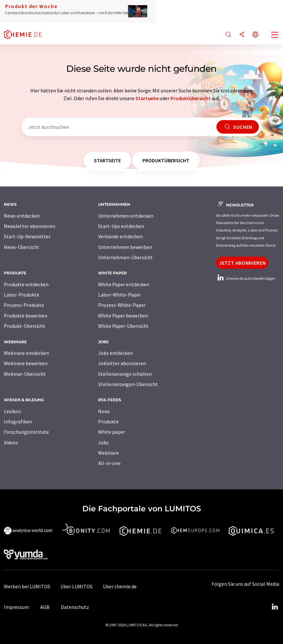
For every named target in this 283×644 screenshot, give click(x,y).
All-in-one (109, 463)
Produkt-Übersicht (25, 326)
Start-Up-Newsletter (27, 236)
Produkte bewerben (26, 316)
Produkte (108, 421)
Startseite (147, 98)
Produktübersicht (191, 98)
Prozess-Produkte (24, 305)
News (104, 411)
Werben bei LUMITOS (27, 586)
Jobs (103, 442)
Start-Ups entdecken (121, 226)
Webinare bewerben (26, 363)
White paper (112, 432)
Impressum (16, 607)
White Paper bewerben (123, 316)
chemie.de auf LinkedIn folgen (246, 278)
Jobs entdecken (115, 353)
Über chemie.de (120, 586)
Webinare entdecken (26, 353)
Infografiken (18, 421)
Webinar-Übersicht (25, 374)
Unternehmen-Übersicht (125, 257)
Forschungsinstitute (26, 432)
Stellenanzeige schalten (125, 374)
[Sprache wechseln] (255, 35)
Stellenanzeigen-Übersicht (128, 384)
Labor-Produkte (22, 295)
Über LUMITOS (77, 586)
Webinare (109, 453)
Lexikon (12, 411)
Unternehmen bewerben (125, 247)
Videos (11, 442)
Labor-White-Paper (119, 295)
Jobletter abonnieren (122, 363)
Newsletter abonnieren (30, 226)
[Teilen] (242, 35)
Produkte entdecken (26, 284)
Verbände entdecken (120, 236)
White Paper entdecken (124, 284)
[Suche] (228, 35)
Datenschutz (75, 607)
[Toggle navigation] (275, 35)
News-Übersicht (22, 247)
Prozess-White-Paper (122, 305)
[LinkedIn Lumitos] (275, 607)
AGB (45, 607)
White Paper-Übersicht (123, 326)
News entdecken (22, 216)
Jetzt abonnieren (242, 263)
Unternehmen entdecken (126, 216)
